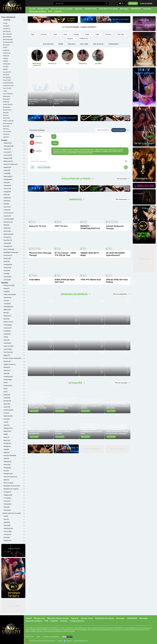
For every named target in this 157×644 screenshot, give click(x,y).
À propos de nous (77, 621)
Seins (65, 34)
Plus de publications (121, 294)
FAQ (50, 11)
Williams (39, 143)
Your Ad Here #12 (92, 449)
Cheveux (44, 34)
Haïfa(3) (6, 61)
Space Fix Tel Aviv (38, 226)
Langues (70, 38)
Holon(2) (6, 66)
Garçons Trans (91, 9)
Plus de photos (123, 179)
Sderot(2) (6, 129)
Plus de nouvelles (122, 383)
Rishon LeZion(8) (8, 121)
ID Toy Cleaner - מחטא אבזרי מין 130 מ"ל (65, 254)
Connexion (133, 3)
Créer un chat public (44, 167)
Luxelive (39, 151)
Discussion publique (38, 11)
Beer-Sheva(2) (7, 34)
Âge (33, 34)
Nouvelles (147, 9)
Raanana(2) (7, 107)
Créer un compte (146, 3)
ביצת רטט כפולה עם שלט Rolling (117, 281)
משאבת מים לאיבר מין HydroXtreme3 (115, 254)
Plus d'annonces (123, 199)
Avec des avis (48, 44)
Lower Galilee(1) (8, 94)
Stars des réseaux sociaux (62, 9)
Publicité (58, 11)
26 (38, 100)
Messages (124, 9)
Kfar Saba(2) (7, 77)
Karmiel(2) (6, 75)
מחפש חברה (34, 280)
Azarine (38, 136)
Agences (79, 9)
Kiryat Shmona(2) (8, 85)
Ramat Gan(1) (7, 110)
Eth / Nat (121, 34)
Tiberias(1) (6, 134)
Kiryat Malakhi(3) (8, 83)
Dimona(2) (6, 45)
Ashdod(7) (6, 26)
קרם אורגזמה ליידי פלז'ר (91, 280)
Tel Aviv (61, 102)
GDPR (39, 637)
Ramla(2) (6, 112)
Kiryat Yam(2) (7, 88)
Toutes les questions (103, 130)
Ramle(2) (6, 115)
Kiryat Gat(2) (7, 80)
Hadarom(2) (7, 53)
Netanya (35, 102)
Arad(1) (5, 23)
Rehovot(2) (6, 118)
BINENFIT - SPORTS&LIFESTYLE (90, 227)
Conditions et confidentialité (51, 637)
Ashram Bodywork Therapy (115, 227)
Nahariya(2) (7, 96)
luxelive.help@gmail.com (81, 641)
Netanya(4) (6, 99)
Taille (97, 34)
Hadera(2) (6, 56)
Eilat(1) (5, 47)
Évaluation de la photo (108, 9)
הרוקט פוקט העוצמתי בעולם (90, 254)
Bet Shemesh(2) (8, 42)
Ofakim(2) (6, 102)
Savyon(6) (6, 126)
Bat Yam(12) (7, 31)
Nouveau (72, 44)
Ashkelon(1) (7, 29)
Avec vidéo (84, 44)
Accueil (32, 9)
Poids (87, 34)
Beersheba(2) (7, 37)
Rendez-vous (43, 9)
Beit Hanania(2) (8, 39)
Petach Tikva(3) (8, 104)
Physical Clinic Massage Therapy (40, 254)
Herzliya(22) (7, 64)
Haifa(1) (6, 58)
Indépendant (114, 44)
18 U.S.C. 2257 (30, 637)
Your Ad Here (13, 606)
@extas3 (68, 641)
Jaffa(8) (5, 69)
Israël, (30, 102)
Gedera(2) (6, 50)
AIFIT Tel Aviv (61, 226)
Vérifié (61, 44)
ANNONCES (136, 9)
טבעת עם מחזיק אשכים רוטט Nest (65, 281)
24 (68, 100)
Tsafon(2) (6, 137)
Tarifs (55, 34)
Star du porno (98, 44)
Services (108, 34)
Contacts (64, 621)
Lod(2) (5, 91)
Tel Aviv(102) (7, 131)
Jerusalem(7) (7, 72)
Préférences (84, 38)
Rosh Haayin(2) (8, 123)
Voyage (76, 34)
